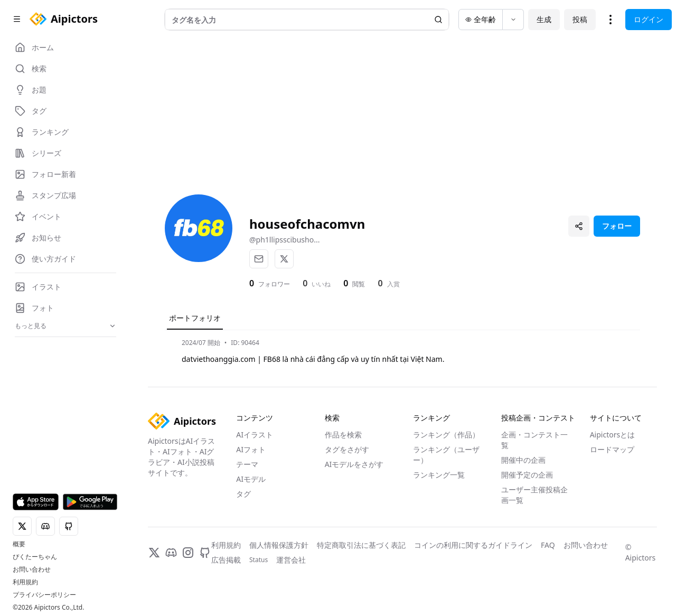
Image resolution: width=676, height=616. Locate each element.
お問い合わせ (32, 570)
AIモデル (251, 479)
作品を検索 (343, 435)
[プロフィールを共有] (579, 226)
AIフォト (251, 449)
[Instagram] (188, 553)
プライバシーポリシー (44, 595)
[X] (284, 259)
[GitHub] (205, 553)
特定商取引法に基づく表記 (361, 545)
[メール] (259, 259)
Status (259, 560)
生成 (544, 19)
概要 (19, 544)
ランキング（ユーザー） (446, 455)
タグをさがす (347, 449)
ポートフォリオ (195, 318)
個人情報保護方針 (279, 545)
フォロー (617, 226)
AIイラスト (255, 435)
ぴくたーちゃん (35, 557)
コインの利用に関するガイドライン (473, 545)
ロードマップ (612, 449)
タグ (243, 494)
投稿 (580, 19)
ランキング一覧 (439, 475)
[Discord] (171, 553)
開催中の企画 (523, 460)
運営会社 (291, 560)
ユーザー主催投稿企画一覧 (534, 495)
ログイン (649, 19)
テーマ (247, 464)
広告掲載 (226, 560)
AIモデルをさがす (354, 464)
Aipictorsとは (613, 435)
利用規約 (25, 582)
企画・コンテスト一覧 (534, 440)
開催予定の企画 (527, 475)
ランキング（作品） (446, 435)
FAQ (548, 545)
